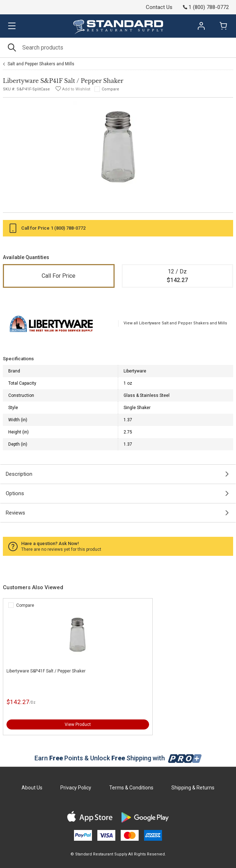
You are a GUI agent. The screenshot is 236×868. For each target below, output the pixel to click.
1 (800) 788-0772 (68, 228)
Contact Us (159, 7)
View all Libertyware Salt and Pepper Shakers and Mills (175, 323)
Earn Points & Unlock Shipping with (118, 758)
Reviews (15, 513)
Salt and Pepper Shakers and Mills (41, 64)
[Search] (118, 48)
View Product (78, 724)
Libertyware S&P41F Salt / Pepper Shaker (46, 671)
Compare (110, 89)
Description (19, 474)
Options (15, 493)
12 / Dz (178, 276)
